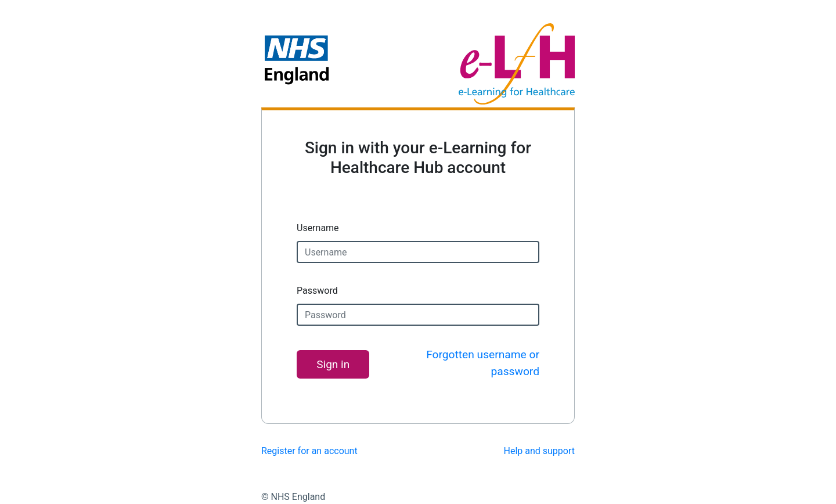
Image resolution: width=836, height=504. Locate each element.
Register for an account (309, 451)
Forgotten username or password (483, 363)
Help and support (540, 451)
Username (318, 228)
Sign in (333, 364)
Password (317, 291)
